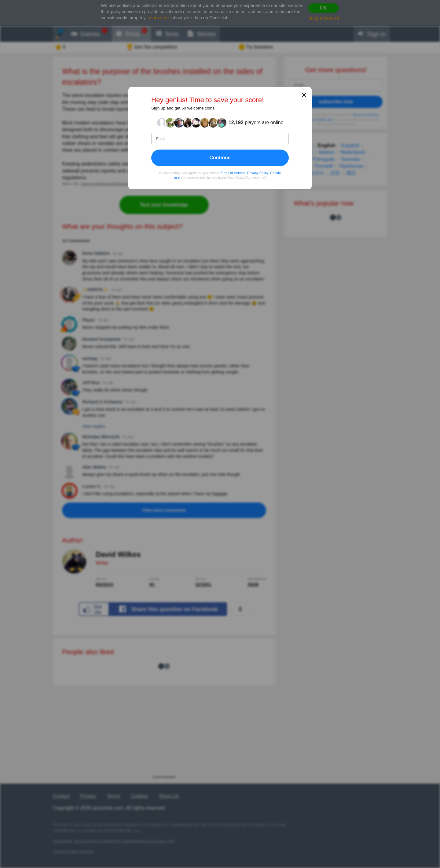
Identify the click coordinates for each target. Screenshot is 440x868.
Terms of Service (233, 173)
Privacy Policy (258, 173)
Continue (220, 158)
